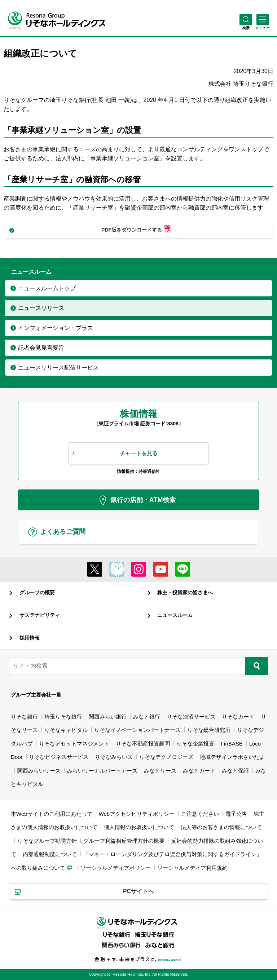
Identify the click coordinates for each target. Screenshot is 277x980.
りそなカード (238, 717)
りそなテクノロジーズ (166, 757)
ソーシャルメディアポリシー (116, 868)
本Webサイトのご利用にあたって (52, 814)
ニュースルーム (175, 615)
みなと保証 (235, 771)
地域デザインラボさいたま (232, 757)
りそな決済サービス (191, 717)
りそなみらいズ (114, 757)
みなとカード (199, 771)
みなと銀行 (147, 717)
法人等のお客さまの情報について (221, 827)
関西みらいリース (39, 771)
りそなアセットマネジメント (74, 744)
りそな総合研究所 (209, 730)
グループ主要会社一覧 (36, 695)
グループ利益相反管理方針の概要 (124, 841)
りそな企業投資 (195, 744)
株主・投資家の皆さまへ (185, 592)
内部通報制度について (50, 854)
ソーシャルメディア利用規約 (192, 868)
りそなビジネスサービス (59, 757)
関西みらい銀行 (108, 717)
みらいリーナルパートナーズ (102, 771)
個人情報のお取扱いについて (139, 827)
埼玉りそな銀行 (63, 717)
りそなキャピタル (66, 730)
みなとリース (160, 771)
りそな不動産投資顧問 (143, 744)
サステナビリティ (40, 615)
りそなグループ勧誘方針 (47, 841)
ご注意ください (200, 814)
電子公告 (236, 814)
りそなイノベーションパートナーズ (137, 730)
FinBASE (232, 744)
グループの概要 (37, 592)
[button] (246, 28)
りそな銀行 (24, 717)
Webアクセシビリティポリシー (137, 814)
